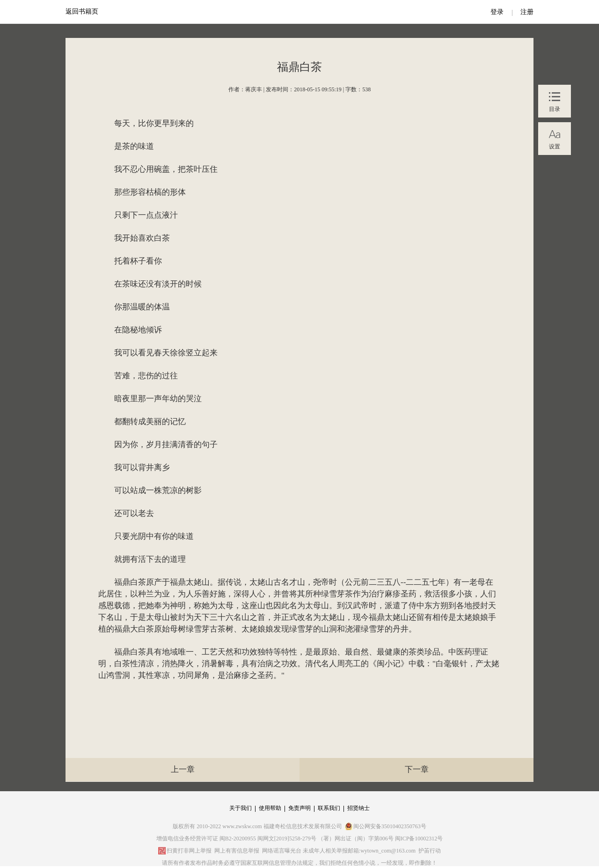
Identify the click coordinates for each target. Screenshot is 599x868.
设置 (555, 147)
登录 (497, 12)
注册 (527, 12)
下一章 (417, 769)
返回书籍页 (82, 11)
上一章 (183, 769)
